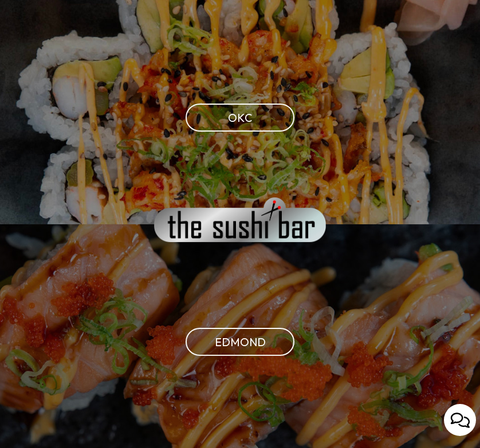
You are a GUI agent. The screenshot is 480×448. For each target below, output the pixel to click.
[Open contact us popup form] (460, 420)
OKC (219, 117)
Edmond (226, 341)
